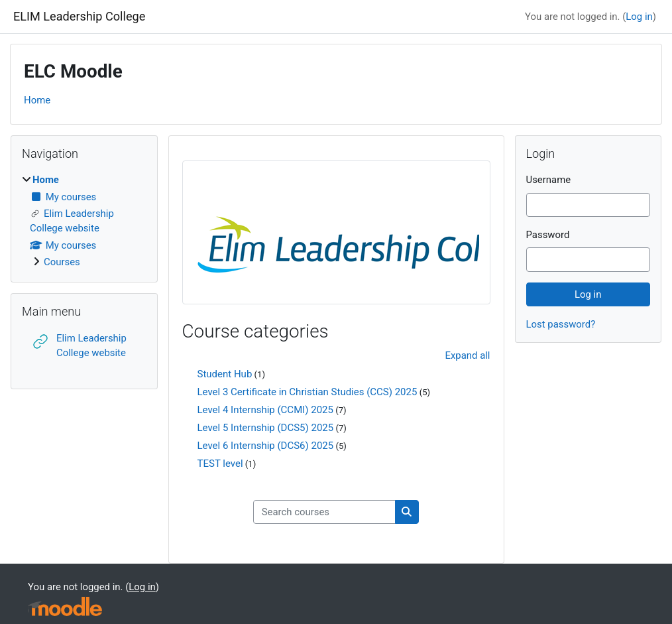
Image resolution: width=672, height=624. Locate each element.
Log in (639, 17)
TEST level (220, 464)
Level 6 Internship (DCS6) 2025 (266, 446)
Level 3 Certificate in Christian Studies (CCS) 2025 (308, 392)
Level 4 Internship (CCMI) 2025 (265, 410)
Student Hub (225, 374)
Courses (62, 262)
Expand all (467, 355)
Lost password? (561, 324)
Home (37, 100)
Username (549, 180)
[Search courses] (324, 512)
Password (548, 235)
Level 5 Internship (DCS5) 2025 (266, 428)
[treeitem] (84, 221)
